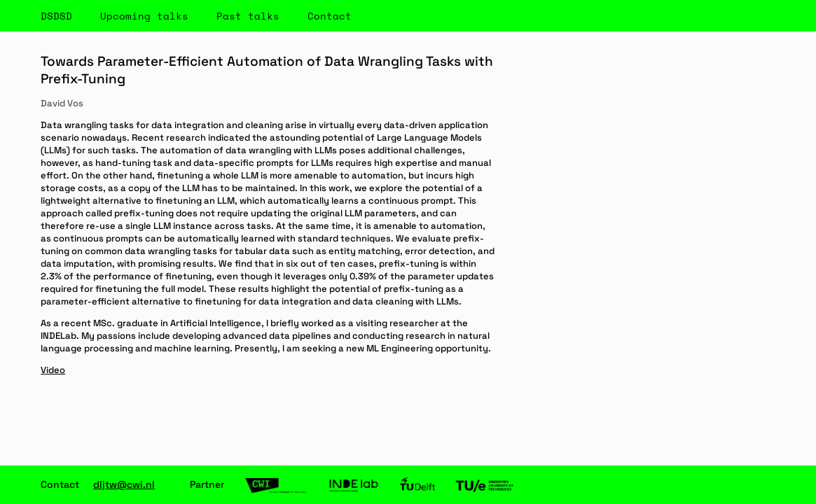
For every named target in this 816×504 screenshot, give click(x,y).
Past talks (248, 16)
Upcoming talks (144, 16)
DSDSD (56, 16)
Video (53, 370)
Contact (330, 16)
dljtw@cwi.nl (124, 484)
